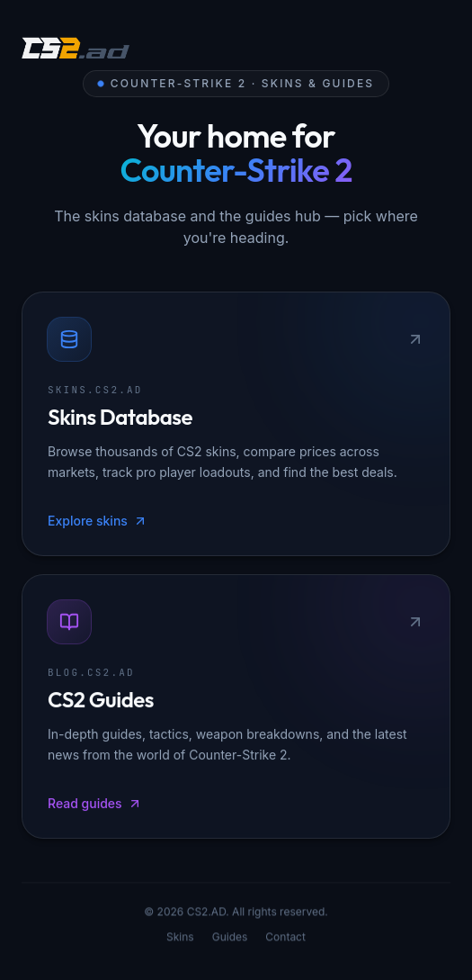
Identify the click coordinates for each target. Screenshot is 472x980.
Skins (180, 939)
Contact (285, 939)
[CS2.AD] (76, 50)
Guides (230, 939)
